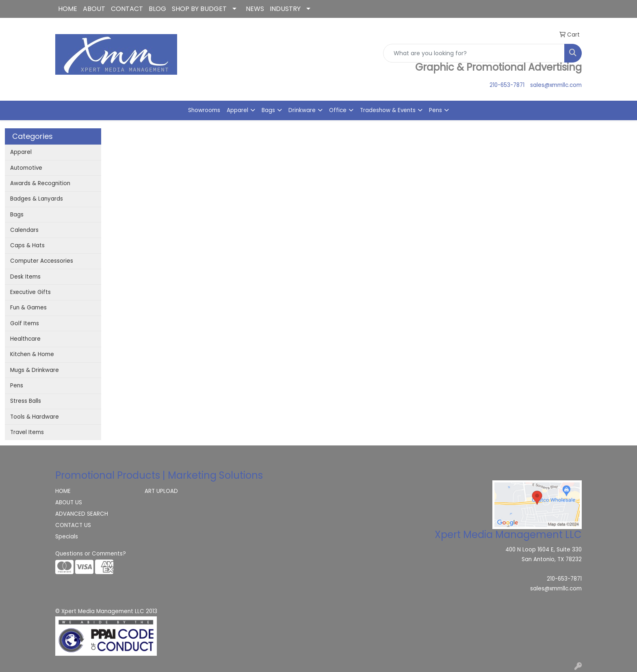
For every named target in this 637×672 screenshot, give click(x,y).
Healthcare (25, 339)
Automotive (26, 168)
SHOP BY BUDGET (199, 9)
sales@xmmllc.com (556, 85)
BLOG (157, 9)
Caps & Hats (27, 245)
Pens (435, 110)
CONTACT (127, 9)
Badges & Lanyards (37, 199)
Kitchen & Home (32, 354)
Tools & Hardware (35, 417)
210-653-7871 (507, 85)
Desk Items (25, 277)
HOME (68, 9)
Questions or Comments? (91, 554)
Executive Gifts (30, 292)
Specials (67, 537)
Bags (268, 110)
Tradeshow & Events (388, 110)
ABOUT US (69, 502)
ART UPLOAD (161, 491)
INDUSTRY (285, 9)
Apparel (237, 110)
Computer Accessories (42, 261)
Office (338, 110)
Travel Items (27, 432)
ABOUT (94, 9)
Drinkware (302, 110)
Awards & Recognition (40, 183)
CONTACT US (73, 525)
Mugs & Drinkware (35, 370)
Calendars (24, 230)
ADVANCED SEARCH (82, 514)
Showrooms (204, 110)
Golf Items (25, 323)
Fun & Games (28, 308)
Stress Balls (26, 401)
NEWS (255, 9)
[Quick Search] (474, 53)
